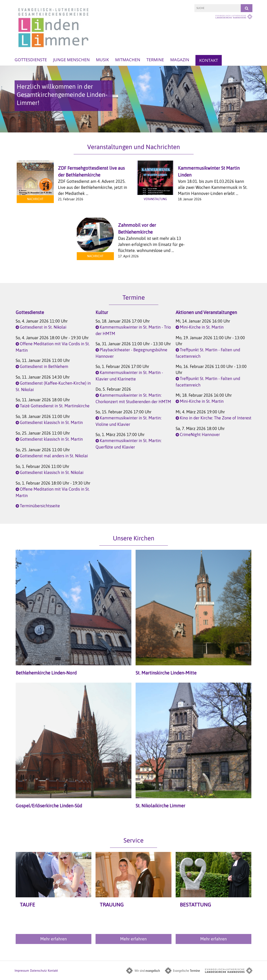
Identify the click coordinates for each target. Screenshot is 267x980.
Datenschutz (38, 971)
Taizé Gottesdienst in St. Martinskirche (55, 406)
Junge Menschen (71, 60)
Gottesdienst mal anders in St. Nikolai (54, 456)
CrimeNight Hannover (200, 435)
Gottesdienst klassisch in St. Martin (51, 422)
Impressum (22, 971)
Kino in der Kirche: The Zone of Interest (216, 418)
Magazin (180, 60)
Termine (155, 60)
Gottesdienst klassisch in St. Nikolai (52, 472)
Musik (102, 60)
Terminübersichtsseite (40, 506)
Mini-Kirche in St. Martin (202, 327)
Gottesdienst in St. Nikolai (43, 327)
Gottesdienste (31, 60)
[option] (133, 99)
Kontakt (209, 60)
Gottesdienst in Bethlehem (44, 366)
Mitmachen (128, 60)
